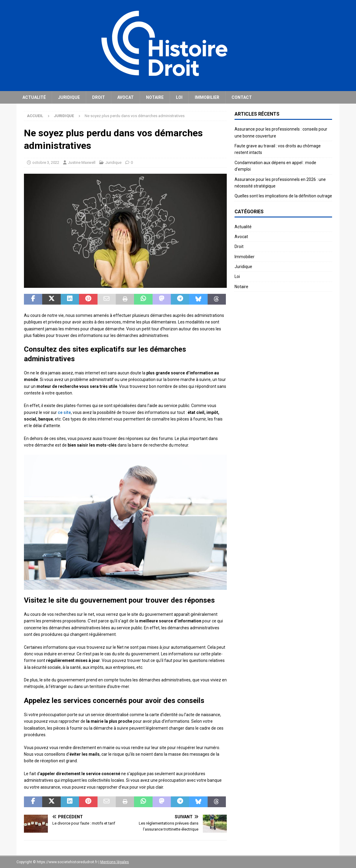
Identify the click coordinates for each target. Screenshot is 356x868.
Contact (242, 97)
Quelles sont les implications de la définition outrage (283, 196)
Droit (99, 97)
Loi (179, 97)
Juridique (69, 97)
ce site (64, 412)
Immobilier (207, 97)
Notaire (155, 97)
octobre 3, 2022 (46, 162)
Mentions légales (115, 862)
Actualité (34, 97)
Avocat (125, 97)
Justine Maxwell (82, 162)
